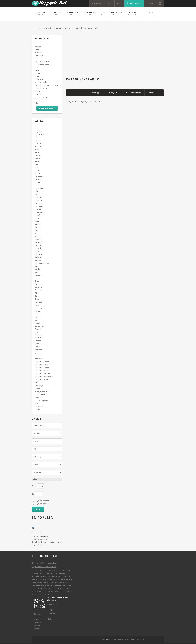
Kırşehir (38, 246)
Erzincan (38, 198)
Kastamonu (40, 237)
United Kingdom (41, 98)
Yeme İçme (39, 80)
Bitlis (37, 165)
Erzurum (38, 201)
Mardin (38, 267)
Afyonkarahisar (41, 135)
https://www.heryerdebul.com (44, 567)
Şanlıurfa (39, 315)
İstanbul (38, 228)
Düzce (37, 389)
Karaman (39, 336)
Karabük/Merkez (43, 371)
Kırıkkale (38, 339)
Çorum (38, 183)
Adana (38, 129)
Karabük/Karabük (44, 369)
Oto (36, 68)
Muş (37, 273)
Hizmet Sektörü (41, 89)
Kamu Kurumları (41, 83)
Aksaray (38, 330)
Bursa (37, 174)
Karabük (38, 359)
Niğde (37, 279)
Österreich (39, 101)
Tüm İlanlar (39, 615)
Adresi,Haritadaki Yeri (137, 93)
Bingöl (37, 162)
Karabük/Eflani (43, 362)
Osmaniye (39, 386)
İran (37, 404)
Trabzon (38, 309)
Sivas (37, 300)
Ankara (38, 144)
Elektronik (39, 56)
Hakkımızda (53, 605)
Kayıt (119, 3)
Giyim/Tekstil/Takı (42, 65)
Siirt (36, 294)
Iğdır (37, 353)
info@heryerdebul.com (48, 564)
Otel (37, 59)
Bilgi (36, 104)
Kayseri (38, 240)
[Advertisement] (115, 55)
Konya (37, 252)
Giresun (38, 210)
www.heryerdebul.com (57, 577)
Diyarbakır (39, 189)
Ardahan (38, 350)
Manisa (38, 261)
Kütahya (38, 255)
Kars (37, 234)
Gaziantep (39, 207)
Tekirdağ (38, 303)
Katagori (114, 93)
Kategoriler (97, 3)
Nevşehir (38, 276)
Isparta (38, 222)
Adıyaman (39, 132)
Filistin (37, 410)
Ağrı (36, 138)
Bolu (37, 168)
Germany (39, 95)
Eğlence (38, 92)
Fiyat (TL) (37, 480)
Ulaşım (38, 74)
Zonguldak (39, 327)
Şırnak (37, 345)
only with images (42, 502)
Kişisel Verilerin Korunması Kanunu (38, 625)
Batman (38, 342)
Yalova (38, 356)
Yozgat (38, 324)
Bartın (37, 348)
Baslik (95, 93)
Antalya (38, 147)
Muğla (37, 270)
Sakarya (38, 288)
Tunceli (38, 312)
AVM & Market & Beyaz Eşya (46, 86)
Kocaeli (38, 249)
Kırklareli (38, 243)
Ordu (37, 282)
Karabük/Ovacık (43, 374)
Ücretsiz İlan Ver (134, 3)
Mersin (38, 225)
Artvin (37, 150)
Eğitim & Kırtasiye (42, 62)
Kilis (36, 383)
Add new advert (47, 109)
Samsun (38, 291)
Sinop (37, 297)
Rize (37, 285)
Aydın (37, 153)
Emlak (37, 50)
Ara (38, 510)
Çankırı (38, 180)
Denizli (38, 186)
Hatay (37, 219)
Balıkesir (38, 156)
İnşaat (37, 77)
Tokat (37, 306)
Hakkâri (38, 216)
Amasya (38, 141)
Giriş (110, 3)
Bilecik (37, 159)
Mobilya (38, 47)
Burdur (38, 171)
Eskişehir (38, 204)
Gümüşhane (40, 213)
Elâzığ (37, 195)
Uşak (37, 318)
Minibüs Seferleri (39, 540)
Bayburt (38, 333)
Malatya (38, 258)
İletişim (150, 3)
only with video (41, 505)
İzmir (37, 231)
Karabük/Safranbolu (45, 377)
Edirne (37, 192)
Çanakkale (39, 177)
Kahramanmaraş (42, 264)
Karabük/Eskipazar (44, 366)
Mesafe (154, 93)
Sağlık (37, 71)
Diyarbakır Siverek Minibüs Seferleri (38, 533)
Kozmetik (39, 53)
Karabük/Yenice (43, 380)
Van (36, 321)
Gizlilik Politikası (51, 612)
